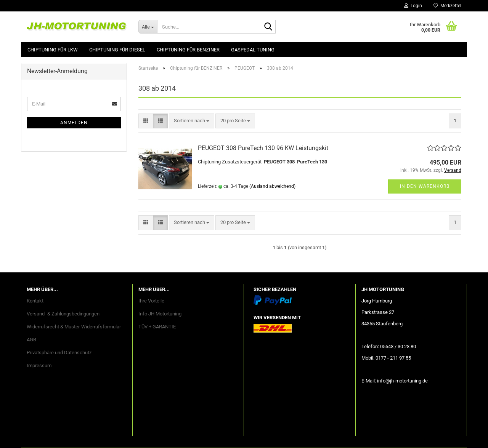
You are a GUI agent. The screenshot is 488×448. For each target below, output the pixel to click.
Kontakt (35, 301)
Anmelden (74, 123)
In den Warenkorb (425, 186)
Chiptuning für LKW (53, 50)
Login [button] (413, 6)
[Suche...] (148, 27)
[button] (146, 121)
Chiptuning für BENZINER (188, 50)
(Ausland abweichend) (272, 186)
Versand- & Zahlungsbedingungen (63, 314)
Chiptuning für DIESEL (117, 50)
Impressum (39, 366)
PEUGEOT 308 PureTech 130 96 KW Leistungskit (263, 148)
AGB (31, 340)
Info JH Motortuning (160, 314)
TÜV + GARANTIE (157, 327)
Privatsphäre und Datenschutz (59, 353)
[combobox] (192, 121)
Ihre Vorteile (151, 301)
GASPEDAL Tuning (253, 50)
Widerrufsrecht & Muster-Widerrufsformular (74, 327)
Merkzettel (447, 6)
